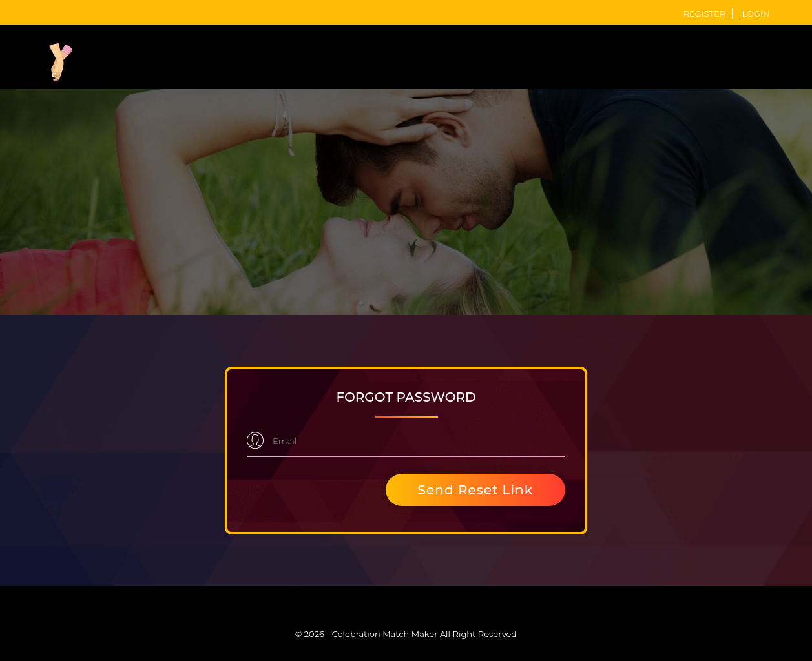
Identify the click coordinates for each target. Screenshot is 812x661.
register (704, 14)
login (756, 14)
